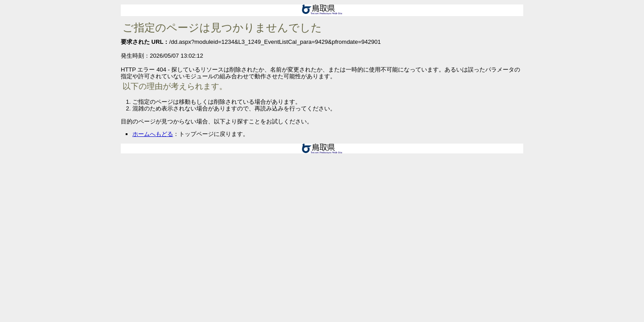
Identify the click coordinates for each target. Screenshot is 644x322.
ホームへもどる (153, 134)
